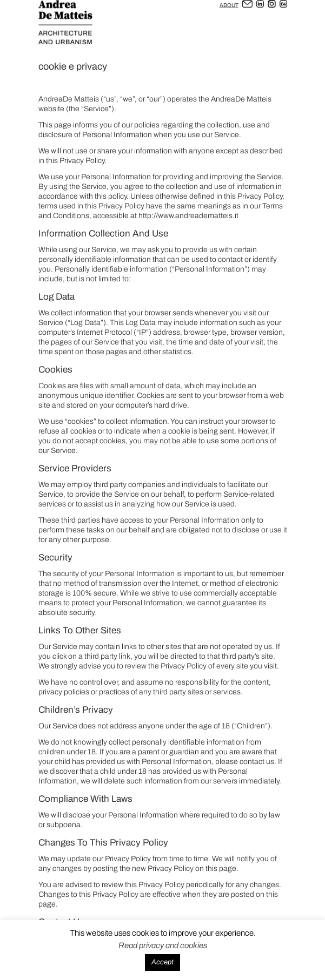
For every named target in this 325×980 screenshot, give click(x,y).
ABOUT (229, 5)
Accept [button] (162, 962)
